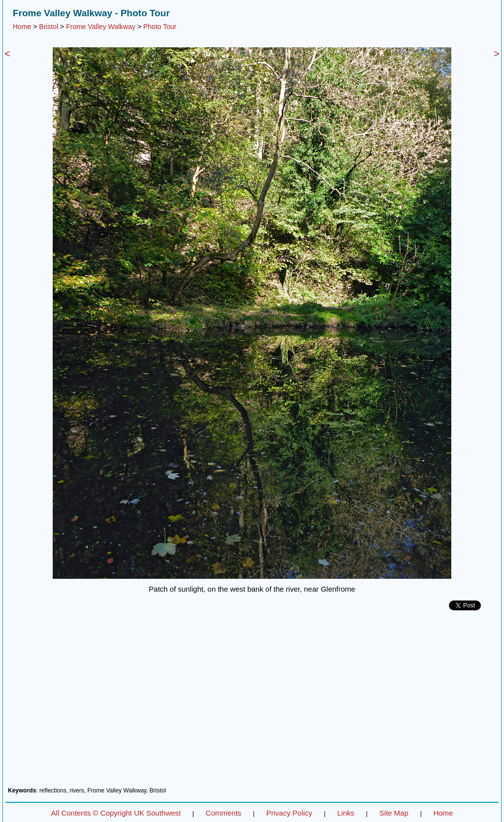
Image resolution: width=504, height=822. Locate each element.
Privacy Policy (289, 813)
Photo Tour (160, 27)
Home (22, 27)
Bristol (48, 27)
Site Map (394, 813)
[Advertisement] (252, 702)
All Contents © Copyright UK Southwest (116, 813)
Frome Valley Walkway (101, 27)
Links (346, 813)
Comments (224, 813)
